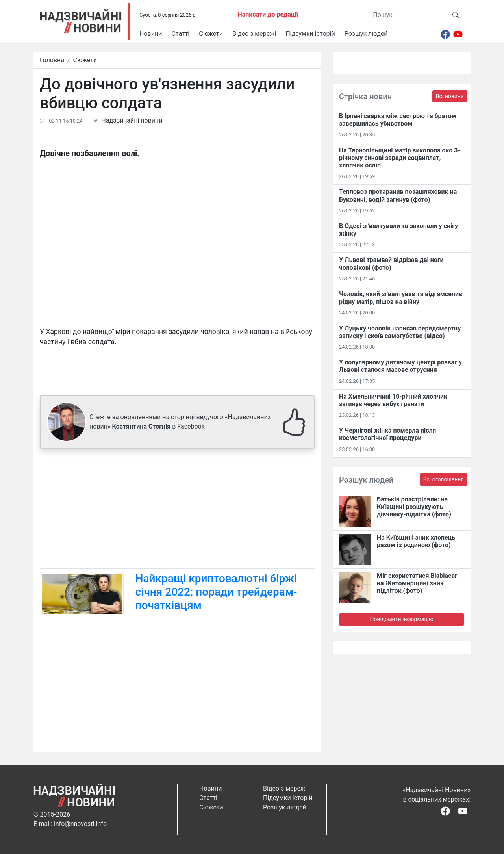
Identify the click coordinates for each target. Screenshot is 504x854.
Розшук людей (366, 34)
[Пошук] (408, 15)
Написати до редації (268, 14)
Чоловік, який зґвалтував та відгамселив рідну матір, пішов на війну (401, 298)
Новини (151, 34)
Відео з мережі (254, 34)
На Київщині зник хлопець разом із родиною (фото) (416, 541)
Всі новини (450, 96)
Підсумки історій (310, 34)
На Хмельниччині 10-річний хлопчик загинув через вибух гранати (393, 400)
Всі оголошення (444, 479)
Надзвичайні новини (132, 120)
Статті (180, 34)
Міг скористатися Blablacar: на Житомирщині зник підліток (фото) (418, 583)
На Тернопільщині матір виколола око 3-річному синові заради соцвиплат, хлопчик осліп (400, 158)
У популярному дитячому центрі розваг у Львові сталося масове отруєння (400, 366)
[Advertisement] (177, 510)
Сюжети (211, 34)
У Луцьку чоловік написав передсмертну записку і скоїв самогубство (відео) (400, 332)
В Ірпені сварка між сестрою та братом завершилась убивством (398, 120)
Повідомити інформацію (401, 619)
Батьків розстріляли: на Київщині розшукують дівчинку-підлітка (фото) (414, 507)
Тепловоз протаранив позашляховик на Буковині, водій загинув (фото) (398, 195)
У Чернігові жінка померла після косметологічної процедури (388, 434)
